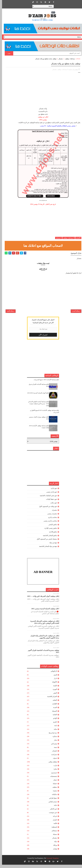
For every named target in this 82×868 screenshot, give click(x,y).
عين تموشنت (51, 816)
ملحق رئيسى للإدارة (49, 532)
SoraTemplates (37, 862)
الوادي (53, 722)
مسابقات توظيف (68, 59)
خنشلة (53, 787)
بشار (53, 743)
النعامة (53, 718)
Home (77, 59)
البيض (53, 696)
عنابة (53, 809)
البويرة (53, 693)
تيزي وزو (52, 776)
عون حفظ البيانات (49, 503)
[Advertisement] (41, 91)
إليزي (53, 678)
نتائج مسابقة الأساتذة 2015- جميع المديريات (44, 383)
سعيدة (53, 794)
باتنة (54, 729)
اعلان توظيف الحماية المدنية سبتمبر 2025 (43, 612)
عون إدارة (52, 492)
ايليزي (53, 725)
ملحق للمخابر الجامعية (48, 539)
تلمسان (53, 754)
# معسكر (57, 237)
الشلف (53, 704)
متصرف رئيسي (50, 517)
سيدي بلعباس (51, 805)
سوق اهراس (51, 801)
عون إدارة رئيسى (50, 495)
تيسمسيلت (52, 780)
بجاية (53, 732)
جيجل (53, 783)
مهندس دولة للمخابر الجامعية (46, 550)
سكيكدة (52, 798)
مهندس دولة (51, 546)
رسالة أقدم (9, 313)
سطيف (53, 791)
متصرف (52, 513)
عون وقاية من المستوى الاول (46, 510)
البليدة (53, 689)
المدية (53, 711)
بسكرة (53, 740)
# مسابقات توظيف (67, 237)
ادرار (53, 682)
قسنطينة (52, 830)
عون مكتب (52, 506)
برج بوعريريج (51, 736)
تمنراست (52, 758)
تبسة (53, 751)
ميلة (54, 845)
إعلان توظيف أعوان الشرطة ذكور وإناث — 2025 (41, 600)
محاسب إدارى (51, 521)
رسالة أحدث (74, 313)
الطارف (52, 707)
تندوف (53, 762)
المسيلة (52, 714)
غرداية (53, 820)
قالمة (53, 827)
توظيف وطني (51, 765)
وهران (53, 852)
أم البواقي (52, 675)
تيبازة (53, 772)
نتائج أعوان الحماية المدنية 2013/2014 (36, 396)
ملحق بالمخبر (51, 528)
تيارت (53, 769)
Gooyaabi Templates (51, 862)
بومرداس (52, 747)
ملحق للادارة (51, 535)
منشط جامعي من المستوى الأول (45, 542)
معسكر (59, 59)
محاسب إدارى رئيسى (48, 524)
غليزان (53, 823)
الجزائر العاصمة (50, 700)
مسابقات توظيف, (60, 68)
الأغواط (53, 685)
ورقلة (53, 849)
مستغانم (52, 834)
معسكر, (52, 68)
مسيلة (53, 838)
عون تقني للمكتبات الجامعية (46, 499)
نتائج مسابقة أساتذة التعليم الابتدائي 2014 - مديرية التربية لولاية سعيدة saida (36, 407)
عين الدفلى (51, 812)
